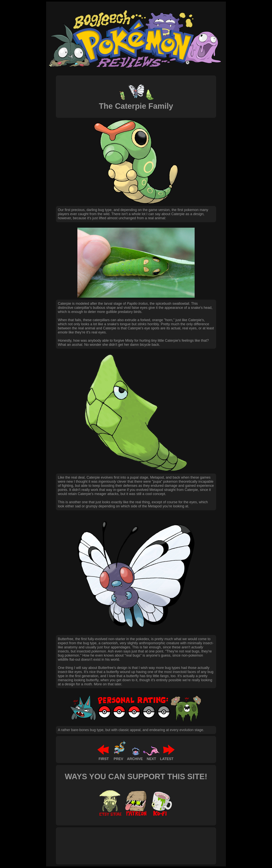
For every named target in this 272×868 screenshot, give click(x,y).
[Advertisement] (129, 842)
